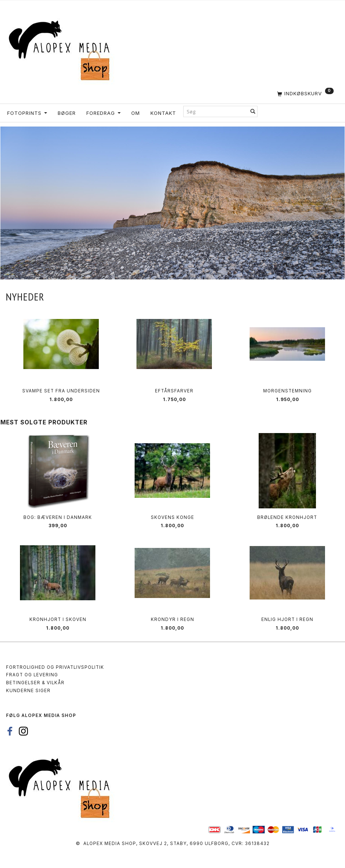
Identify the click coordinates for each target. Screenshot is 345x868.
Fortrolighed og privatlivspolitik (55, 667)
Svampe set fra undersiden (61, 391)
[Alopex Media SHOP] (62, 49)
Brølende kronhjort (287, 517)
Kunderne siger (28, 691)
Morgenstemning (287, 391)
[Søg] (253, 111)
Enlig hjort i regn (287, 619)
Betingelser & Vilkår (35, 683)
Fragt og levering (32, 675)
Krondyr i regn (172, 619)
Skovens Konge (172, 517)
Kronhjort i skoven (58, 619)
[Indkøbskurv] (172, 93)
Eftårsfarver (174, 391)
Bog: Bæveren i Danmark (58, 517)
